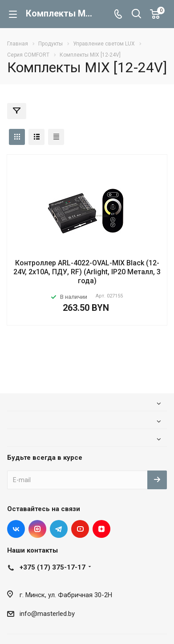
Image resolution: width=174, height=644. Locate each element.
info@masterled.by (47, 614)
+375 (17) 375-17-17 (53, 567)
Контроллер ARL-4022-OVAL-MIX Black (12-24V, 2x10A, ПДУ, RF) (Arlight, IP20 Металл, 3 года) (87, 272)
